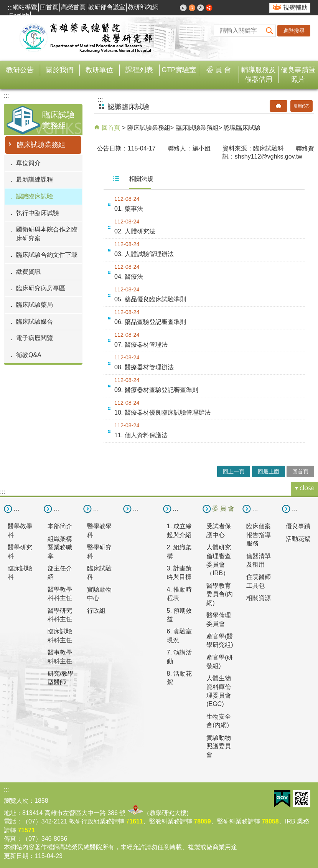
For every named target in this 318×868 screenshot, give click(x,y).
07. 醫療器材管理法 (141, 345)
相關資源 (259, 598)
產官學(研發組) (220, 662)
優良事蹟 (298, 526)
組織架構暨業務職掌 (60, 547)
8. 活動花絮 (180, 678)
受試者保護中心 (219, 530)
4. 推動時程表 (180, 594)
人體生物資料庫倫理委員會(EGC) (219, 691)
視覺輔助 (295, 7)
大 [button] (201, 8)
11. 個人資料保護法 (141, 435)
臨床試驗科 (20, 573)
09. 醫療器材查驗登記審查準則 (156, 390)
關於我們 (59, 70)
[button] (270, 31)
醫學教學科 (20, 530)
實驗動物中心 (99, 594)
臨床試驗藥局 (35, 305)
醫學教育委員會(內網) (220, 594)
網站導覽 (25, 7)
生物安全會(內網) (219, 721)
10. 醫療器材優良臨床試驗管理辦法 (162, 413)
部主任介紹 (60, 573)
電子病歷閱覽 (35, 338)
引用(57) (302, 106)
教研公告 (20, 70)
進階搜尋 (294, 31)
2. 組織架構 (180, 551)
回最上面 (269, 471)
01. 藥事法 (129, 209)
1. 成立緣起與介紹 (180, 530)
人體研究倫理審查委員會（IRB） (219, 560)
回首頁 (49, 7)
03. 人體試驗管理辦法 (144, 254)
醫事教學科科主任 (60, 657)
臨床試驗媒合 (35, 322)
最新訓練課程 (35, 179)
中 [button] (192, 8)
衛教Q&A (29, 355)
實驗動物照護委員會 (219, 746)
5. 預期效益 (180, 615)
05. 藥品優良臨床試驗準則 (150, 299)
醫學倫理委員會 (219, 619)
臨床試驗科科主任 (60, 636)
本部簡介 (60, 526)
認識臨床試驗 (35, 196)
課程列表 (139, 70)
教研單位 (99, 70)
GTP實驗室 (179, 70)
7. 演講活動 (180, 657)
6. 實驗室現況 (180, 636)
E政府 (282, 799)
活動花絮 (298, 539)
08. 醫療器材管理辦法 (144, 367)
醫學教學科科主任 (60, 594)
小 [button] (183, 8)
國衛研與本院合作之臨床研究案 (47, 234)
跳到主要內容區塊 (4, 4)
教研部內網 (143, 7)
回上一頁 (234, 471)
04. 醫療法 (129, 277)
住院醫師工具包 (259, 581)
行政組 (96, 611)
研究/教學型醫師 (61, 678)
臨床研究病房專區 (41, 288)
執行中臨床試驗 (38, 213)
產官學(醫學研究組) (220, 641)
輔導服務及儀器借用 (259, 75)
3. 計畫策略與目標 (180, 573)
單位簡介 (28, 163)
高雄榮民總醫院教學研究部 (86, 38)
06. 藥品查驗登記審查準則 (150, 322)
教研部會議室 (107, 7)
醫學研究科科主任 (60, 615)
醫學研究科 (20, 551)
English (19, 16)
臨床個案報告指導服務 (259, 535)
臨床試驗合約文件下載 (47, 255)
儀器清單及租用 (259, 560)
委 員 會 (219, 70)
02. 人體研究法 (135, 231)
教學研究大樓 (168, 813)
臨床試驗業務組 (41, 145)
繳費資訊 (28, 272)
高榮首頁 (73, 7)
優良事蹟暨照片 (298, 75)
